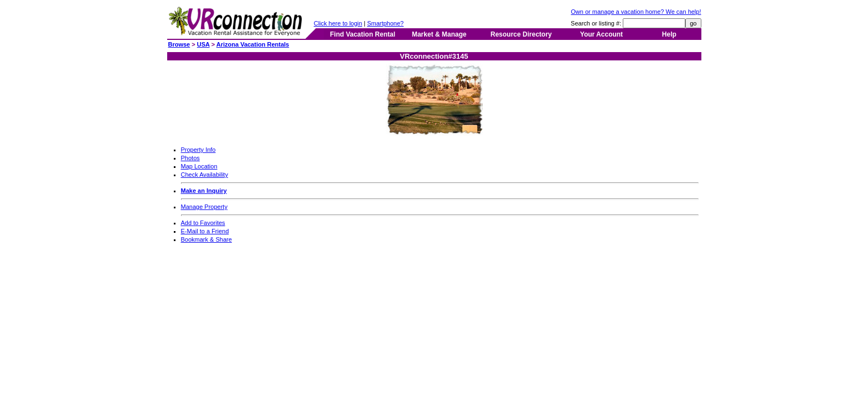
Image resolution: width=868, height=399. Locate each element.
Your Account (601, 34)
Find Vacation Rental (363, 34)
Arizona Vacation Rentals (253, 44)
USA (203, 44)
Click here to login (338, 23)
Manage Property (204, 207)
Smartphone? (385, 23)
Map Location (199, 166)
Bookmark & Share (206, 239)
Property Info (198, 150)
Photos (190, 158)
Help (669, 34)
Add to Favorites (203, 223)
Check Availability (205, 175)
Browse (179, 44)
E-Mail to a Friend (205, 231)
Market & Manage (439, 34)
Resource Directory (521, 34)
